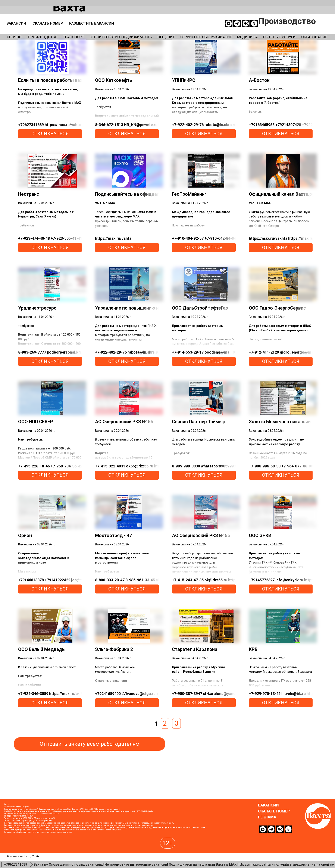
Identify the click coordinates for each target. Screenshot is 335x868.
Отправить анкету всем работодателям (90, 773)
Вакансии (93, 18)
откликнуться (50, 162)
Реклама (267, 846)
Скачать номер (135, 18)
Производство (56, 32)
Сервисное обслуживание (285, 32)
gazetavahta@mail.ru (43, 849)
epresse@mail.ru (68, 838)
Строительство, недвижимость (165, 32)
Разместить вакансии (195, 18)
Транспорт (99, 32)
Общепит (229, 32)
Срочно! (18, 32)
